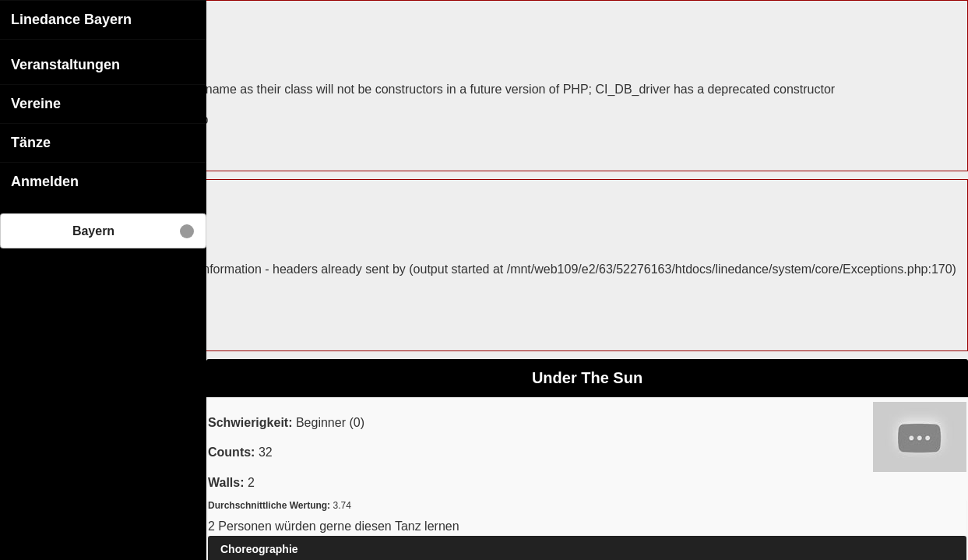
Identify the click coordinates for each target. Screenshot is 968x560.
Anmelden (45, 181)
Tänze (31, 142)
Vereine (36, 103)
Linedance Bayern (71, 19)
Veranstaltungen (65, 64)
